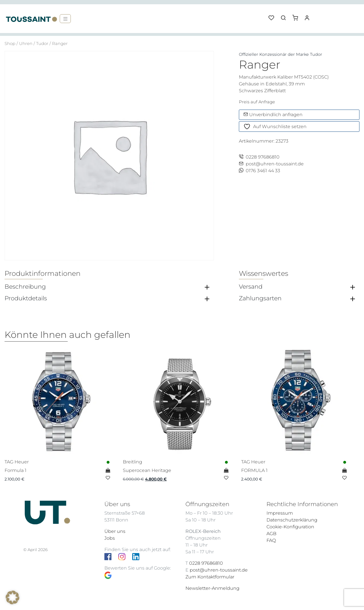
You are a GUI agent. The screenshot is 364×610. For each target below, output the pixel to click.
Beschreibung (25, 287)
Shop (10, 44)
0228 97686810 (259, 157)
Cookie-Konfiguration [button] (290, 527)
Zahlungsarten (260, 298)
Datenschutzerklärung (292, 520)
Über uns (115, 531)
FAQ (271, 540)
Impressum (280, 513)
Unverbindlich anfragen (273, 115)
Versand (251, 287)
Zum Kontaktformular (210, 577)
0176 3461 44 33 (259, 171)
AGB (271, 534)
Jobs (110, 538)
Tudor (42, 44)
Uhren (26, 44)
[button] (297, 16)
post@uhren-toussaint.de (271, 164)
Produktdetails (26, 298)
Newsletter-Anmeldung (212, 588)
